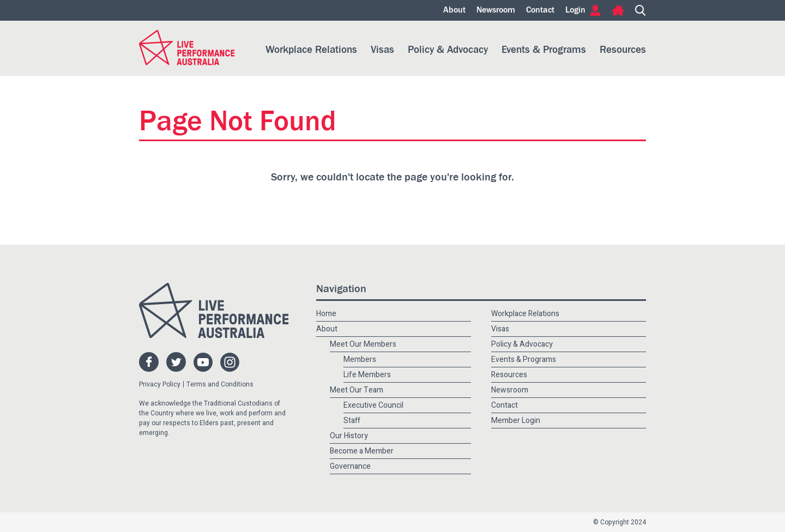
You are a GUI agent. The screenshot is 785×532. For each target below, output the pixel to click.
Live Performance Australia (187, 48)
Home (618, 10)
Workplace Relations (311, 50)
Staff (352, 421)
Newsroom (496, 10)
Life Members (367, 375)
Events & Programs (544, 50)
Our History (349, 436)
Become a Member (362, 451)
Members (360, 359)
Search (641, 10)
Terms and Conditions (220, 384)
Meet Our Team (357, 390)
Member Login (516, 421)
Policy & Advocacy (448, 50)
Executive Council (373, 405)
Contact (540, 10)
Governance (350, 466)
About (454, 10)
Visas (382, 50)
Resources (623, 50)
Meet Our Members (363, 344)
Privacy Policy (160, 384)
